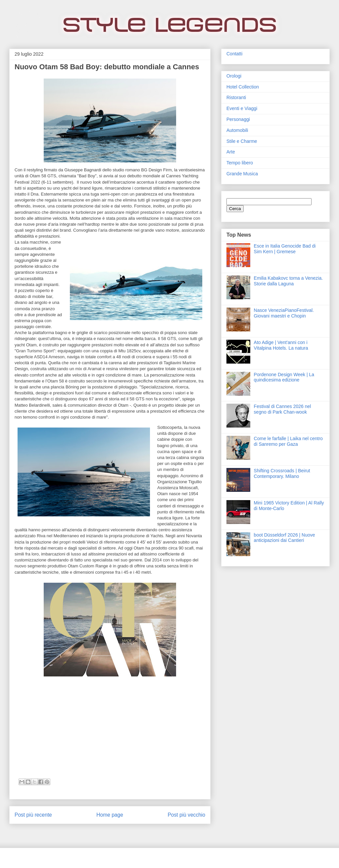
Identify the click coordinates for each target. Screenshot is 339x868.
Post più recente (33, 815)
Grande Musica (242, 174)
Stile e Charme (242, 141)
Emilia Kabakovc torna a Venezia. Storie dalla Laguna (289, 281)
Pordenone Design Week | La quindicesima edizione (284, 377)
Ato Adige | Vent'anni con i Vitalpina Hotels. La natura (281, 345)
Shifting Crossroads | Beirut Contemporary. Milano (282, 473)
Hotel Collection (243, 87)
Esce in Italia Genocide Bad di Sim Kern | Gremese (285, 249)
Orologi (234, 76)
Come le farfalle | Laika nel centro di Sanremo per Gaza (288, 441)
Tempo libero (240, 163)
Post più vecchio (186, 815)
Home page (110, 815)
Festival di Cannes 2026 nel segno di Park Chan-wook (283, 409)
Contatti (234, 54)
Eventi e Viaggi (242, 108)
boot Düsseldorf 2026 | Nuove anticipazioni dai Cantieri (285, 538)
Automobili (237, 130)
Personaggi (238, 119)
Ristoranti (236, 97)
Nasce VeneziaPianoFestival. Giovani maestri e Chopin (284, 313)
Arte (231, 152)
